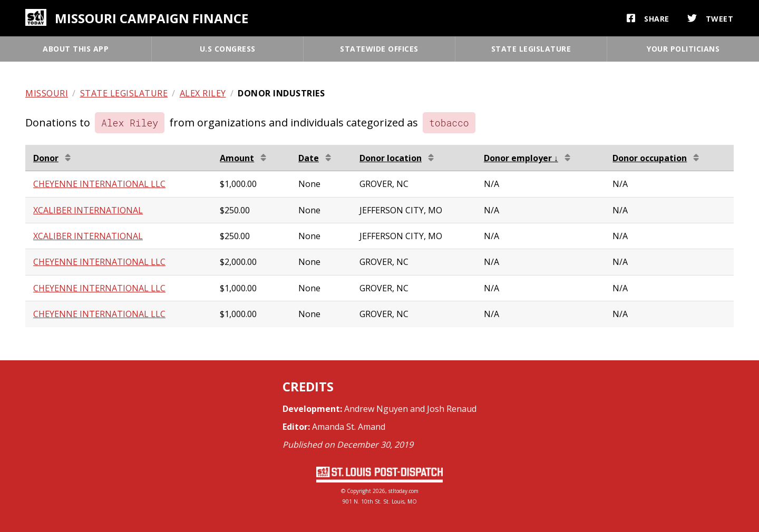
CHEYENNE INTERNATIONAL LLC (99, 184)
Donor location (391, 158)
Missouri (47, 93)
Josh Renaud (452, 409)
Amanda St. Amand (349, 427)
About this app (76, 49)
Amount (237, 158)
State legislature (531, 49)
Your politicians (683, 49)
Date (309, 158)
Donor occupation (650, 158)
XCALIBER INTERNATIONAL (88, 210)
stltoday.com (403, 491)
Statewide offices (379, 49)
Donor (46, 158)
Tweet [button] (711, 18)
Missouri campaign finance (152, 18)
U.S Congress (228, 49)
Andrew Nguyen (376, 409)
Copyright (359, 491)
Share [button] (648, 18)
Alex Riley (203, 93)
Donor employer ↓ (521, 158)
